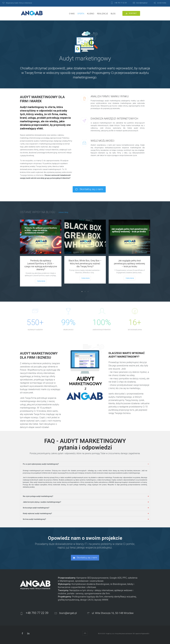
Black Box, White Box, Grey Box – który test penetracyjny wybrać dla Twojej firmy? (85, 264)
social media (162, 3)
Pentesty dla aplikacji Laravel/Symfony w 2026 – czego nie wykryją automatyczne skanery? (41, 265)
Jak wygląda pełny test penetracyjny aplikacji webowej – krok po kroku (129, 264)
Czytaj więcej (41, 281)
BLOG (113, 14)
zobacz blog (63, 212)
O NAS (72, 14)
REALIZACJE (102, 14)
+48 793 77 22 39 (121, 3)
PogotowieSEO (145, 634)
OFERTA (81, 14)
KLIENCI (91, 14)
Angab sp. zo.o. (110, 634)
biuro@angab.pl (142, 3)
